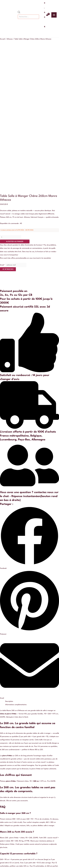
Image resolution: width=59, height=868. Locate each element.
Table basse (30, 789)
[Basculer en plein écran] (8, 864)
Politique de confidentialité (30, 759)
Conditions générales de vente (29, 763)
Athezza (10, 39)
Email (3, 125)
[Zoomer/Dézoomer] (2, 864)
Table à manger (29, 786)
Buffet (29, 782)
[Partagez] (13, 864)
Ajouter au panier (15, 101)
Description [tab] (9, 561)
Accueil (2, 39)
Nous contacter (29, 753)
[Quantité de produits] (11, 97)
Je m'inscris (8, 129)
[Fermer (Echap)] (18, 864)
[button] (29, 398)
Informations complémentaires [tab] (16, 564)
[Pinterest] (32, 855)
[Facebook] (21, 855)
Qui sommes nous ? (29, 756)
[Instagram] (27, 855)
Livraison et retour (30, 766)
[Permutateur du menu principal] (54, 15)
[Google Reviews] (38, 855)
